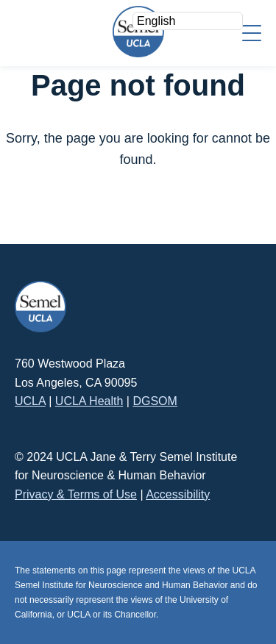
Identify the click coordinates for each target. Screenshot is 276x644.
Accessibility (178, 494)
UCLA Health (89, 401)
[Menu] (252, 32)
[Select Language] (188, 21)
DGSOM (155, 401)
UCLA (30, 401)
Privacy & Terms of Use (76, 494)
